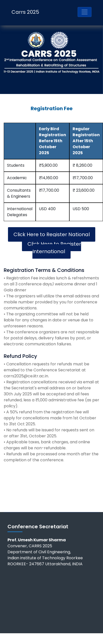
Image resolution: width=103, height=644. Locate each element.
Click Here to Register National (52, 234)
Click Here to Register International (54, 248)
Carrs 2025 (25, 12)
